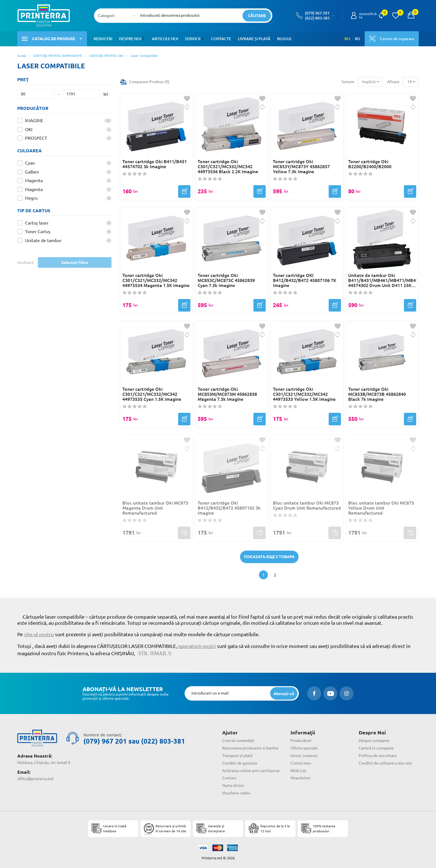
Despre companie (374, 741)
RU (358, 39)
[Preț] (36, 94)
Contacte (221, 39)
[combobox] (118, 16)
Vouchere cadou (236, 793)
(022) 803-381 (317, 18)
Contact (229, 778)
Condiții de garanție (240, 763)
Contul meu (301, 763)
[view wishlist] (396, 16)
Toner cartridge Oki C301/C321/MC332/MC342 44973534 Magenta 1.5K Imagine (156, 280)
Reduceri (103, 39)
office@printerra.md (35, 779)
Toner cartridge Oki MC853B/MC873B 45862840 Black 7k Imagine (377, 394)
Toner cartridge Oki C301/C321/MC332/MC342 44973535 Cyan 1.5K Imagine (152, 394)
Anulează (25, 262)
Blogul (284, 39)
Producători (301, 741)
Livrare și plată (254, 39)
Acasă (22, 56)
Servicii (192, 39)
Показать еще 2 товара (269, 557)
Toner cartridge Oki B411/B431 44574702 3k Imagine (155, 164)
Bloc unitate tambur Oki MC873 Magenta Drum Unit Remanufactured (155, 508)
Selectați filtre (75, 262)
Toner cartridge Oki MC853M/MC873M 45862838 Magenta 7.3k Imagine (227, 394)
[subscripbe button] (284, 694)
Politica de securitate (378, 756)
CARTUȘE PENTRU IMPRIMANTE (58, 56)
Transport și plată (237, 756)
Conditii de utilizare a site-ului (385, 763)
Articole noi (165, 39)
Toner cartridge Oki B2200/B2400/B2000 (370, 164)
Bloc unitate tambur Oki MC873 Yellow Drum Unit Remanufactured (381, 508)
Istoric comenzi (304, 756)
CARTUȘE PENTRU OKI (106, 56)
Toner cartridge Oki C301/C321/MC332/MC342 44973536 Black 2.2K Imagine (228, 167)
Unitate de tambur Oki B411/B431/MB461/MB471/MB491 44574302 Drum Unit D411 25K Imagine (382, 280)
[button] (144, 39)
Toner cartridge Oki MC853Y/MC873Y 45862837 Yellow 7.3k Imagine (301, 167)
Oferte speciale (304, 748)
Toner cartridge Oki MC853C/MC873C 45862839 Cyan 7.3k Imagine (226, 280)
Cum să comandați (238, 741)
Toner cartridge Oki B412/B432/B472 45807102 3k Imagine (229, 508)
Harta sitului (233, 785)
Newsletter (301, 778)
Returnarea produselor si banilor (250, 748)
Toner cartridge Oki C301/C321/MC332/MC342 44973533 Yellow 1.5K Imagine (304, 394)
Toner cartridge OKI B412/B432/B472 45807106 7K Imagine (305, 280)
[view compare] (381, 16)
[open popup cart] (411, 16)
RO (347, 39)
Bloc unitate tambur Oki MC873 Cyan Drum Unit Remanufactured (307, 505)
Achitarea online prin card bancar (251, 771)
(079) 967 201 (317, 13)
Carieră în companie (376, 748)
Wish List (298, 771)
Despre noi (130, 39)
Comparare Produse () (149, 82)
